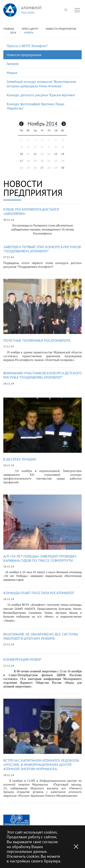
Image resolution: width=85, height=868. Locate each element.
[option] (16, 820)
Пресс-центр (30, 29)
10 (21, 154)
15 (56, 154)
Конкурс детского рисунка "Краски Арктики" (41, 95)
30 (63, 168)
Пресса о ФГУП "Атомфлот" (27, 46)
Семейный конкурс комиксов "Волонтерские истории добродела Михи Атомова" (41, 84)
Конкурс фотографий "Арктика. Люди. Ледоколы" (36, 106)
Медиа (12, 73)
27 (42, 168)
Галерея (13, 64)
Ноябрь (29, 32)
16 (63, 154)
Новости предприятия (61, 29)
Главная (9, 29)
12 (35, 154)
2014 (13, 32)
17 (21, 161)
